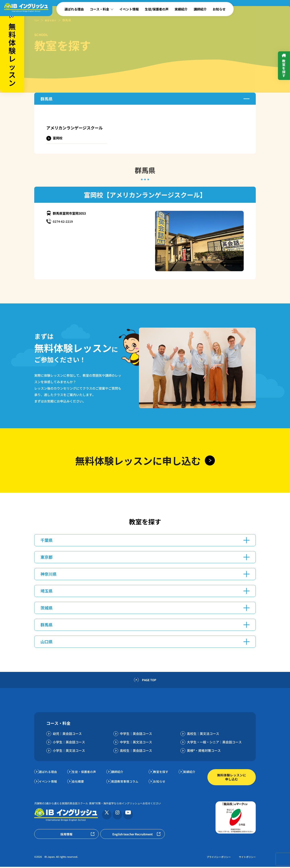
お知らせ (219, 9)
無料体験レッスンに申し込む (232, 778)
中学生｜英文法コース (136, 743)
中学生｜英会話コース (136, 735)
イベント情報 (129, 9)
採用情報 (66, 835)
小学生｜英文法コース (69, 751)
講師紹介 (200, 9)
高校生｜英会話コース (136, 751)
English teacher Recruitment (133, 835)
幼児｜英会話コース (67, 735)
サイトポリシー (247, 858)
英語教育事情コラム (126, 782)
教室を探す (53, 20)
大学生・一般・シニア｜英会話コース (214, 743)
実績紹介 (181, 9)
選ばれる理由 (74, 9)
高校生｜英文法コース (203, 735)
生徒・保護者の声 (86, 773)
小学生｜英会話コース (69, 743)
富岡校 (58, 138)
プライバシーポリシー (219, 858)
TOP (37, 20)
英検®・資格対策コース (204, 751)
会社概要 (79, 782)
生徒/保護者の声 (157, 9)
